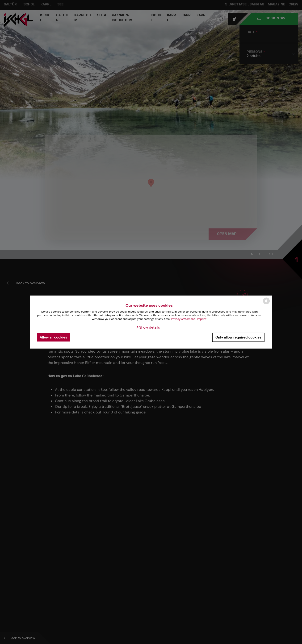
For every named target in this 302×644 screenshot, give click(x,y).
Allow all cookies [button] (53, 337)
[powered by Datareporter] (266, 304)
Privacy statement (183, 319)
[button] (148, 327)
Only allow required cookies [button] (238, 337)
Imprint (202, 319)
